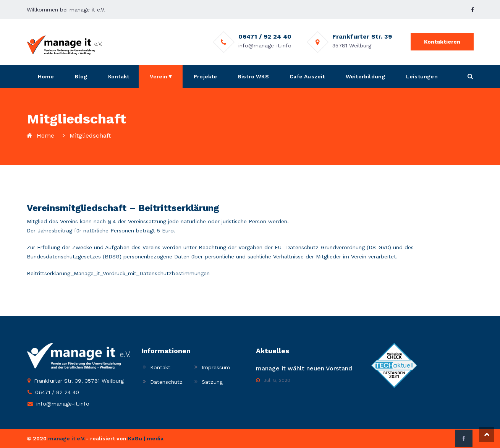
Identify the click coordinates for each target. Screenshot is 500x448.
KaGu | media (146, 438)
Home (46, 76)
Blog (81, 76)
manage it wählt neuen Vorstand (304, 368)
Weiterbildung (366, 76)
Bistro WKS (253, 76)
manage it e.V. (67, 438)
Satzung (212, 382)
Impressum (216, 367)
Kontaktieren (442, 42)
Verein (159, 76)
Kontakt (119, 76)
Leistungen (422, 76)
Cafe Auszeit (307, 76)
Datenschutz (166, 382)
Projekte (206, 76)
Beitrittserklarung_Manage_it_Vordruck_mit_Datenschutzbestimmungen (118, 273)
